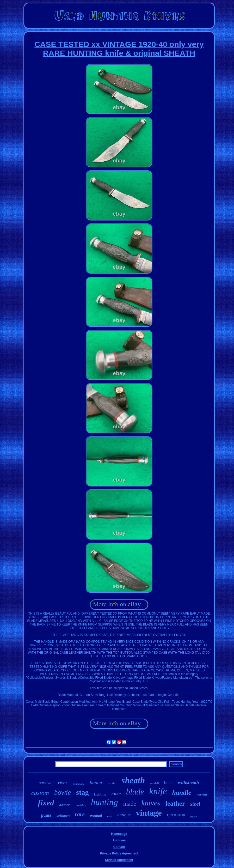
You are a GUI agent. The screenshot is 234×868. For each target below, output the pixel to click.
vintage (149, 813)
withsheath (189, 782)
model (112, 783)
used (110, 816)
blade (135, 792)
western (202, 794)
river (63, 782)
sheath (133, 780)
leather (175, 803)
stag (82, 792)
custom (40, 793)
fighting (100, 794)
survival (46, 783)
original (96, 815)
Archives (119, 840)
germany (176, 815)
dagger (64, 805)
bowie (63, 792)
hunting (104, 802)
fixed (46, 803)
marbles (80, 805)
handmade (79, 784)
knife (158, 791)
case (116, 793)
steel (195, 804)
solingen (63, 815)
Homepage (119, 834)
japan (194, 816)
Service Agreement (119, 860)
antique (124, 815)
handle (182, 793)
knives (151, 803)
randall (154, 783)
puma (46, 815)
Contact (119, 847)
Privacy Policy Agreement (119, 853)
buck (168, 783)
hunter (96, 782)
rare (80, 814)
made (130, 804)
